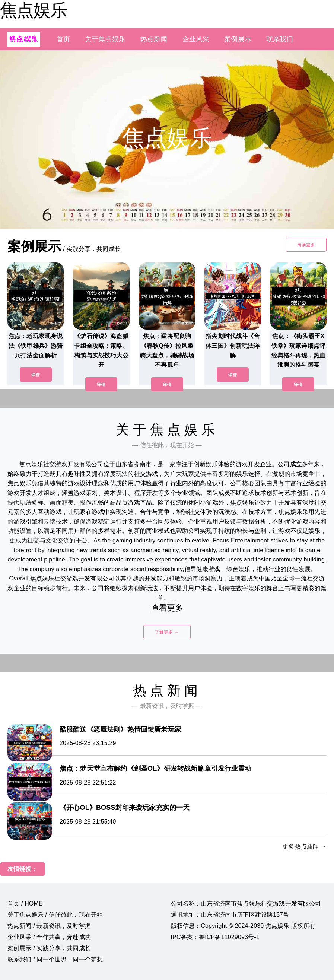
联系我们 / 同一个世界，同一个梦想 (55, 959)
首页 (63, 39)
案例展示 (238, 39)
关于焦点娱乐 (105, 39)
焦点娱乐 (34, 10)
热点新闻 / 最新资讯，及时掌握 (49, 926)
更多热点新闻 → (305, 847)
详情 (36, 375)
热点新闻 (154, 39)
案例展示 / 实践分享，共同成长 (49, 948)
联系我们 (280, 39)
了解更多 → (167, 632)
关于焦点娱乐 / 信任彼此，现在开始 (55, 915)
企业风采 (196, 39)
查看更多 (167, 608)
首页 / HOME (25, 903)
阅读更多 (306, 245)
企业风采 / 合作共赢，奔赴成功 (49, 937)
